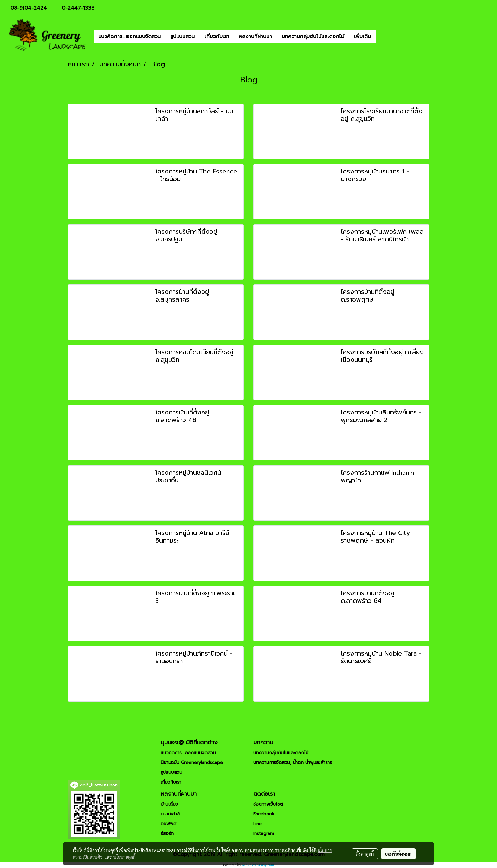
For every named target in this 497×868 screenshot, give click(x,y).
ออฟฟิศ (168, 824)
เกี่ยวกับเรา (217, 36)
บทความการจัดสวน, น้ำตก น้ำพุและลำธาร (293, 763)
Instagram (264, 834)
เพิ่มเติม (362, 36)
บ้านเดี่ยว (169, 804)
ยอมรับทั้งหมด (398, 854)
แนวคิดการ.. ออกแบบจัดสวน (129, 36)
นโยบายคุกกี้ (125, 857)
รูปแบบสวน (183, 36)
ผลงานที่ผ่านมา (255, 36)
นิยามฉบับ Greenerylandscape (192, 763)
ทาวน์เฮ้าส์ (170, 814)
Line (258, 824)
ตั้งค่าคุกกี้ (365, 854)
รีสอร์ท (167, 834)
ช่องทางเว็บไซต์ (268, 804)
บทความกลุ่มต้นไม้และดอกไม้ (313, 36)
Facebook (264, 814)
